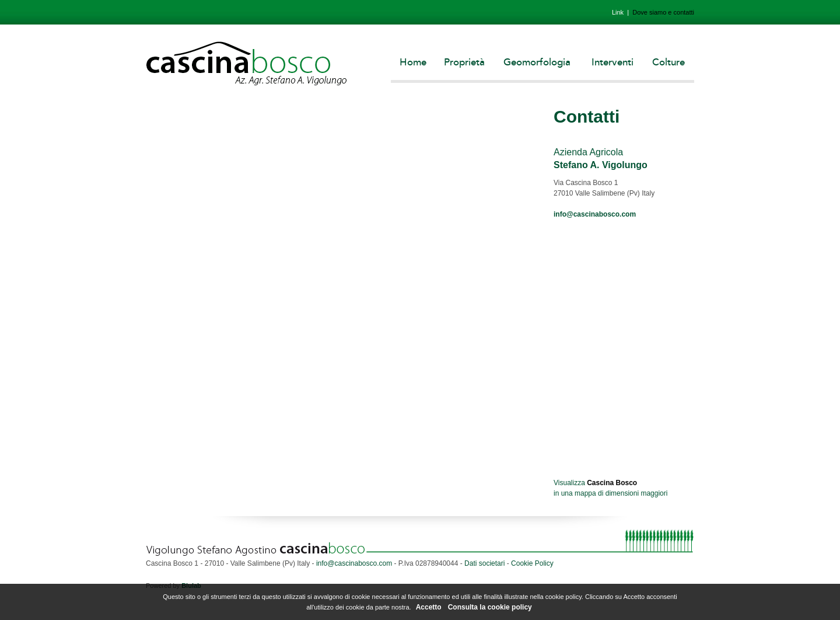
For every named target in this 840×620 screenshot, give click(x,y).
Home (413, 62)
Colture (668, 62)
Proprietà (464, 62)
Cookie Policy (532, 563)
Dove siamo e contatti (663, 12)
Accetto (429, 607)
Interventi (612, 62)
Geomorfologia (537, 62)
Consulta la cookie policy (490, 607)
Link (618, 12)
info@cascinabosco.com (595, 214)
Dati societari (484, 563)
